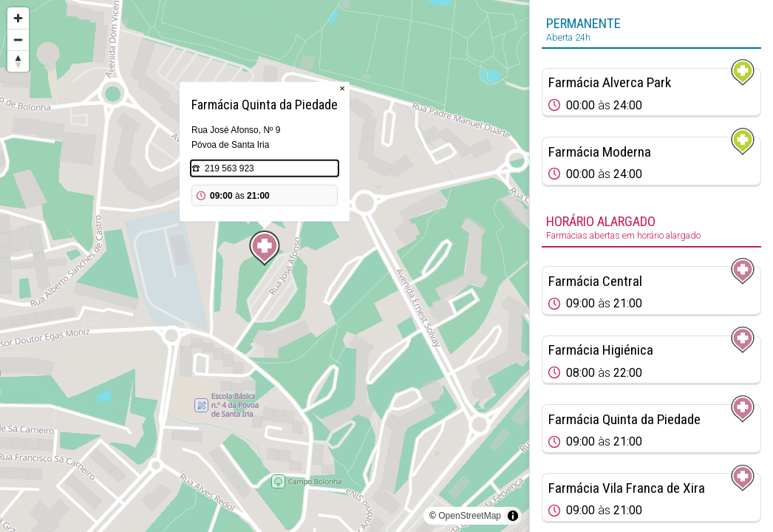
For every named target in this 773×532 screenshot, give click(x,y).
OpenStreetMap (470, 516)
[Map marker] (265, 248)
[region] (265, 266)
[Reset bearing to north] (18, 61)
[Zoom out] (18, 40)
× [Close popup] (342, 88)
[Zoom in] (18, 18)
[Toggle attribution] (513, 516)
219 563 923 (229, 168)
